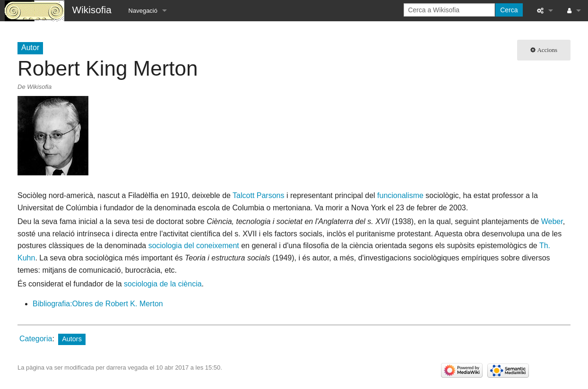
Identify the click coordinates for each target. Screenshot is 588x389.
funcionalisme (400, 195)
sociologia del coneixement (194, 246)
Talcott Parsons (258, 195)
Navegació (143, 11)
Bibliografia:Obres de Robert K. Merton (98, 304)
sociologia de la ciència (163, 284)
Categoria (36, 339)
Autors (72, 339)
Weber (552, 221)
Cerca (509, 10)
